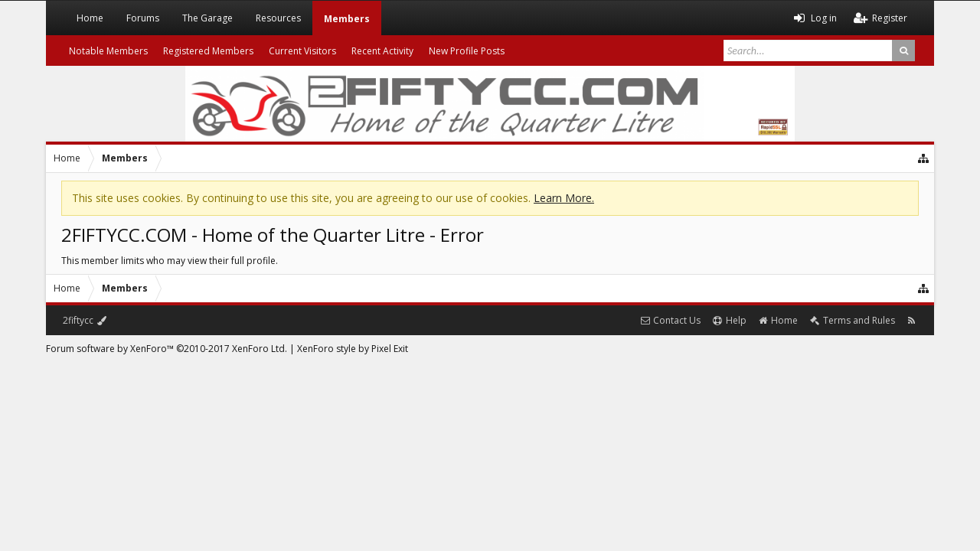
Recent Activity (382, 51)
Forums (143, 18)
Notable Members (108, 51)
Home (90, 18)
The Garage (207, 18)
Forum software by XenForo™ (167, 349)
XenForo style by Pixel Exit (353, 349)
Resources (278, 18)
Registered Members (208, 51)
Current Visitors (302, 51)
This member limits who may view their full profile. (170, 261)
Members (347, 19)
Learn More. (564, 198)
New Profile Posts (467, 51)
